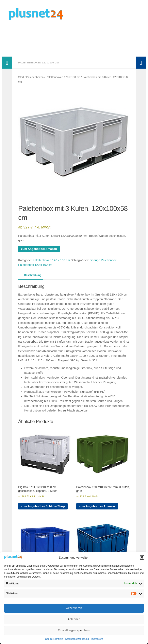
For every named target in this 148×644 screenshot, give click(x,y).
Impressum (97, 639)
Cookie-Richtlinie (54, 639)
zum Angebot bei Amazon (39, 249)
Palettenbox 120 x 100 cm (35, 265)
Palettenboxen (35, 77)
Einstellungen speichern (74, 630)
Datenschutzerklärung (77, 639)
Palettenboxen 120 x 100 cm (38, 63)
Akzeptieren (74, 608)
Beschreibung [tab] (31, 275)
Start (21, 77)
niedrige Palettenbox (103, 260)
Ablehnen (74, 619)
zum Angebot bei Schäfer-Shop (43, 506)
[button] (142, 557)
